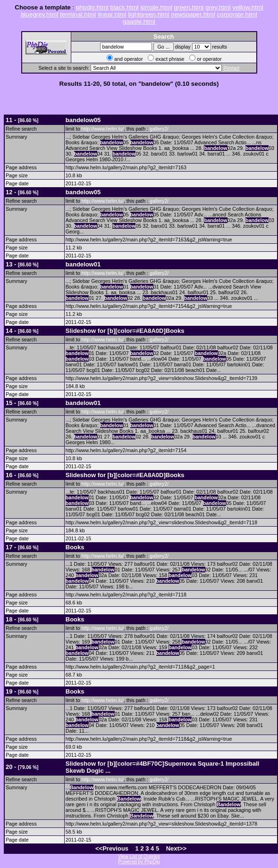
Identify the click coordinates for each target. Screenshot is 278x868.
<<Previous (112, 848)
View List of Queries (139, 856)
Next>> (176, 848)
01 (83, 264)
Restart (231, 68)
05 (83, 120)
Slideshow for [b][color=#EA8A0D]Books (125, 331)
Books (75, 547)
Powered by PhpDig (139, 862)
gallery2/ (159, 129)
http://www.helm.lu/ (103, 129)
